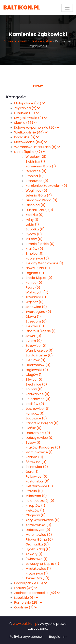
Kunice (34, 283)
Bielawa (35, 326)
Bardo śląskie (39, 355)
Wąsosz (35, 302)
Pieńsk (34, 428)
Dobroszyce (38, 530)
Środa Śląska (39, 278)
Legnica (35, 273)
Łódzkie (26, 588)
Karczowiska (38, 525)
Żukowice (36, 346)
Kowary (34, 554)
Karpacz (35, 413)
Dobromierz (38, 433)
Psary (33, 287)
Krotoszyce (37, 573)
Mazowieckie (31, 142)
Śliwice (34, 380)
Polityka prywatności (26, 637)
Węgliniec (36, 191)
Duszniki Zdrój (39, 210)
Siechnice (36, 384)
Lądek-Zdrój (38, 549)
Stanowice (37, 181)
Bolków (34, 389)
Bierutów (35, 360)
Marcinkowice (39, 452)
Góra (32, 472)
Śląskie (26, 123)
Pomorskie (28, 603)
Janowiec (36, 307)
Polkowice (36, 476)
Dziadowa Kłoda (41, 200)
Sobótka (35, 229)
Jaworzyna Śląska (42, 564)
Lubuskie (26, 113)
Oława (33, 317)
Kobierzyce (37, 258)
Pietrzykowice (39, 486)
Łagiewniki (37, 370)
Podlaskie (27, 137)
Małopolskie (29, 103)
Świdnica (35, 161)
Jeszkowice (37, 409)
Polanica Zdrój (40, 501)
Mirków (34, 239)
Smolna (35, 176)
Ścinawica (37, 467)
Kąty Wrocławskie (43, 520)
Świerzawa (36, 559)
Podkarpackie (31, 583)
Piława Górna (39, 539)
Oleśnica (35, 205)
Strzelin (34, 491)
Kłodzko (35, 215)
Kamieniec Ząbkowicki (46, 186)
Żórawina (36, 462)
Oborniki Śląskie (41, 331)
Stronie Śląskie (40, 244)
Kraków (34, 249)
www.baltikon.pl (26, 624)
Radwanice (37, 394)
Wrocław (36, 157)
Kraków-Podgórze (43, 447)
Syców (34, 234)
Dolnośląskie (41, 41)
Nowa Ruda (38, 268)
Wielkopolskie (31, 132)
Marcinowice (39, 535)
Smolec (35, 254)
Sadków (35, 404)
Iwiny (33, 220)
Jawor (33, 336)
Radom (34, 457)
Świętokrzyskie (31, 118)
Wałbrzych (37, 292)
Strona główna (15, 41)
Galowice (36, 171)
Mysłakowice (38, 569)
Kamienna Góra (41, 166)
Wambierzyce (40, 350)
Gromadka (37, 544)
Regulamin (58, 637)
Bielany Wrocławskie (44, 263)
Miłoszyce (36, 496)
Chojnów (36, 515)
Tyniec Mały (37, 578)
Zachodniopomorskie (37, 593)
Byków (34, 443)
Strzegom (36, 321)
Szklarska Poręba (42, 423)
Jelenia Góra (39, 195)
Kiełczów (35, 510)
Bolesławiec (38, 399)
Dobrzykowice (40, 438)
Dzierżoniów (38, 365)
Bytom (34, 341)
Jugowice (36, 418)
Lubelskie (26, 598)
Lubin (32, 224)
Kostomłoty (38, 481)
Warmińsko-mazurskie (37, 147)
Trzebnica (36, 297)
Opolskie (26, 607)
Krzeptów (35, 506)
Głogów (34, 375)
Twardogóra (38, 312)
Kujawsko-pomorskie (37, 128)
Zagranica (27, 108)
